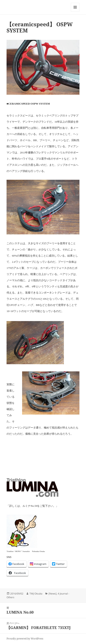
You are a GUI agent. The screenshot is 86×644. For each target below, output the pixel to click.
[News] (53, 594)
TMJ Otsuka (36, 594)
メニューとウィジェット (75, 11)
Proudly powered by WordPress (25, 639)
